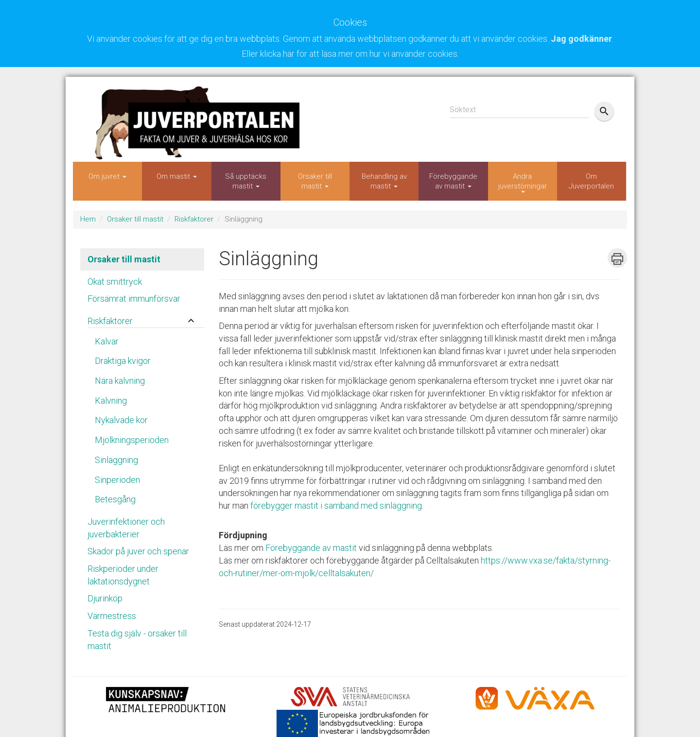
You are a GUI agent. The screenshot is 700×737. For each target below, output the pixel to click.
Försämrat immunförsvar (134, 299)
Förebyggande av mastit (453, 181)
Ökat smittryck (115, 282)
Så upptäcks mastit (246, 181)
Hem (88, 219)
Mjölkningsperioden (132, 440)
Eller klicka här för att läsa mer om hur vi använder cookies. (350, 54)
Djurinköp (105, 598)
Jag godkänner (581, 39)
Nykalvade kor (121, 420)
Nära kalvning (120, 381)
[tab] (142, 319)
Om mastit (177, 176)
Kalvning (111, 401)
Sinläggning (116, 460)
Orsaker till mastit (315, 181)
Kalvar (107, 341)
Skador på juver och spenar (138, 551)
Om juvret (107, 176)
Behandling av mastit (384, 181)
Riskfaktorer (194, 219)
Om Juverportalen (591, 181)
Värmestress (112, 616)
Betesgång (115, 499)
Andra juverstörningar (523, 182)
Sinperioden (117, 480)
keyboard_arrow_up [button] (191, 321)
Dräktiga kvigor (123, 361)
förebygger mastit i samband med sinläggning (336, 506)
